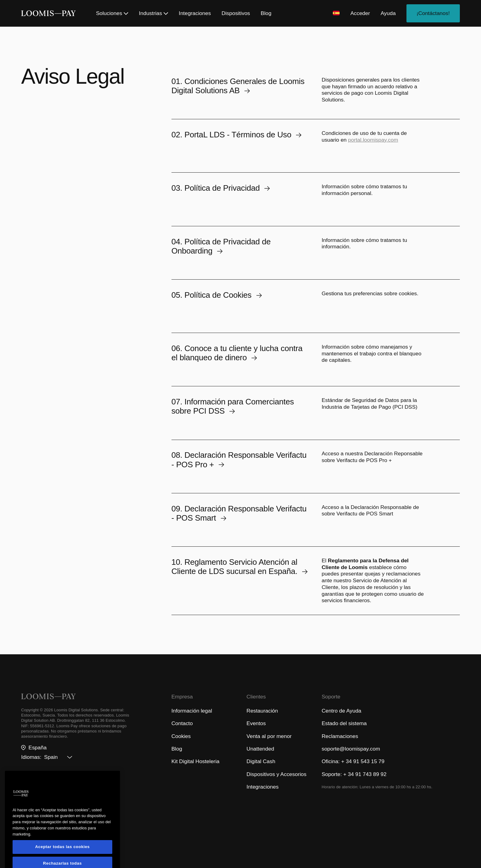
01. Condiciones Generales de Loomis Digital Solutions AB (238, 86)
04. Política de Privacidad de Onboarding (221, 246)
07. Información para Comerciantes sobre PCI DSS (233, 406)
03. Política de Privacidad (221, 188)
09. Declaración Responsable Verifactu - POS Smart (239, 513)
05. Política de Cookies (217, 295)
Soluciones (112, 13)
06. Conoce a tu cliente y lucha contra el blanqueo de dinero (237, 353)
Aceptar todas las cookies (62, 857)
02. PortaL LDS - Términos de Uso (237, 135)
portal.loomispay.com (373, 140)
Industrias (154, 13)
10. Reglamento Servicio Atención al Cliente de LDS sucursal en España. (240, 567)
